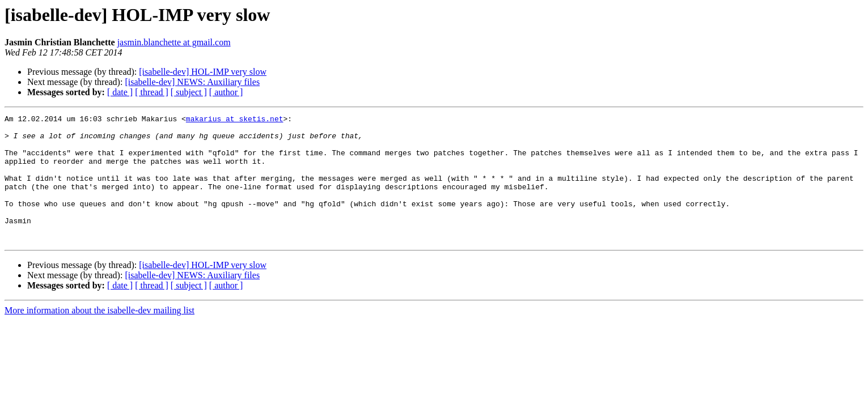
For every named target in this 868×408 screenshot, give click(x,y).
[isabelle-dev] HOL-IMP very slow (203, 72)
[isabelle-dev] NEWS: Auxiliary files (192, 82)
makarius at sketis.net (235, 120)
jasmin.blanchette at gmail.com (174, 42)
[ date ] (120, 92)
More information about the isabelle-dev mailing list (99, 336)
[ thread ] (152, 92)
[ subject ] (189, 92)
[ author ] (226, 92)
